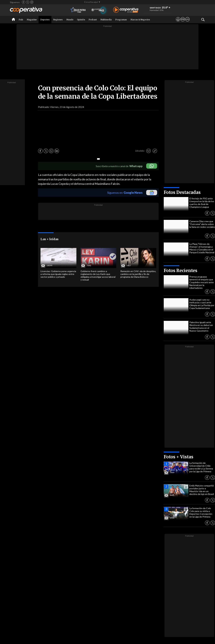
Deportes (45, 20)
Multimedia (106, 20)
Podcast (93, 20)
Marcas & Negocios (140, 20)
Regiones (58, 20)
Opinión (81, 20)
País (21, 20)
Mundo (70, 20)
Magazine (32, 20)
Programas (121, 20)
